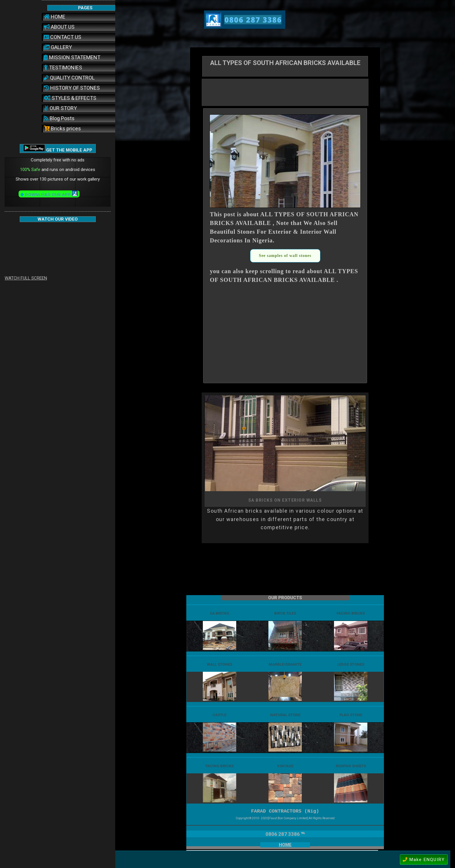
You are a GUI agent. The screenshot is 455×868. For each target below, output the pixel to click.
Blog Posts (59, 118)
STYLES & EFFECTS (70, 98)
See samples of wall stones (285, 256)
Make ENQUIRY (424, 860)
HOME (55, 17)
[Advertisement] (285, 92)
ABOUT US (59, 27)
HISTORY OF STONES (72, 88)
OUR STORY (60, 108)
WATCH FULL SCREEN (26, 278)
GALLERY (58, 47)
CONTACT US (63, 37)
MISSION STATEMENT (72, 57)
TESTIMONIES (63, 67)
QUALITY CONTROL (69, 78)
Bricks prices (62, 128)
